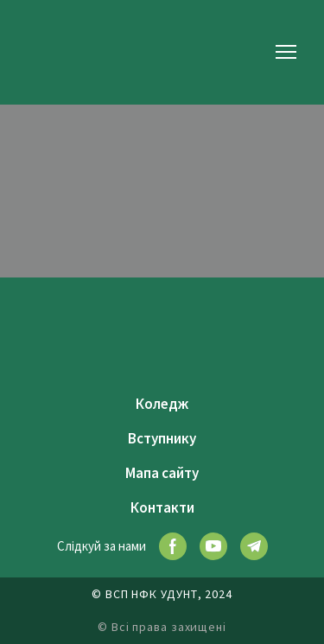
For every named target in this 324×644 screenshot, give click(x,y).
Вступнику (162, 438)
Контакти (162, 507)
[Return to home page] (56, 51)
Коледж (162, 404)
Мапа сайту (162, 473)
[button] (173, 546)
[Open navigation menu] (286, 52)
